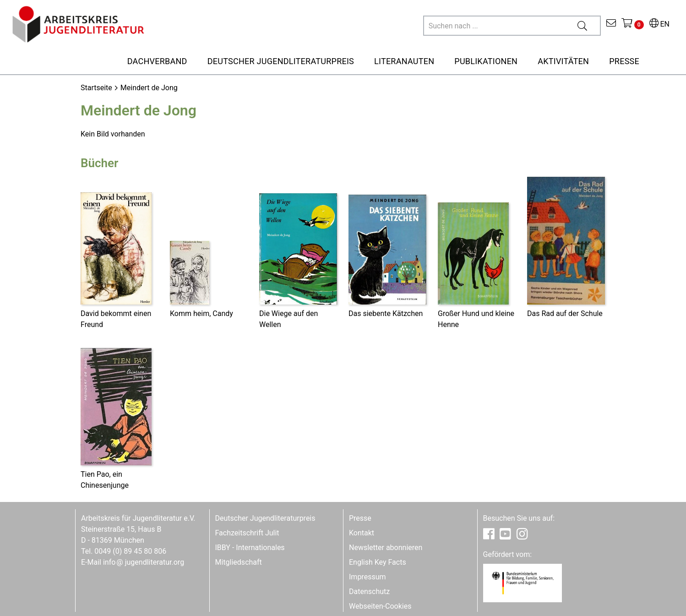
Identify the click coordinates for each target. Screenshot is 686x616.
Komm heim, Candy (201, 313)
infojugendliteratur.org (144, 562)
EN (659, 24)
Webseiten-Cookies (380, 606)
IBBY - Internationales (250, 548)
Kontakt (362, 533)
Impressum (367, 577)
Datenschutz (369, 591)
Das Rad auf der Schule (565, 313)
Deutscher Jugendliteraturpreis (265, 518)
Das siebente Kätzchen (386, 313)
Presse (360, 518)
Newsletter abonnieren (386, 548)
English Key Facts (378, 562)
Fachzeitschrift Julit (247, 533)
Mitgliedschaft (239, 562)
